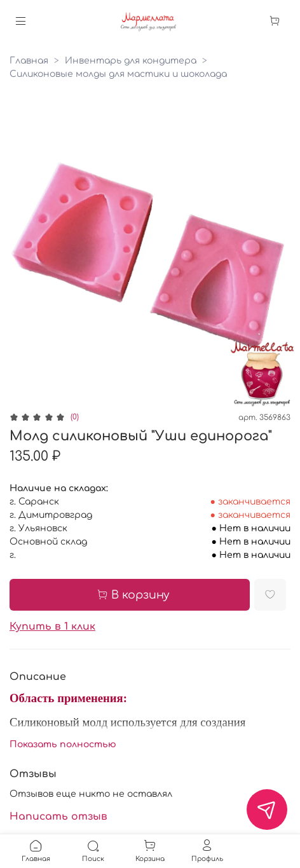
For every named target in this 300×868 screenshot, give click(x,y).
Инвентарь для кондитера (131, 61)
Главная (29, 61)
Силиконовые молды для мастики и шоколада (118, 74)
